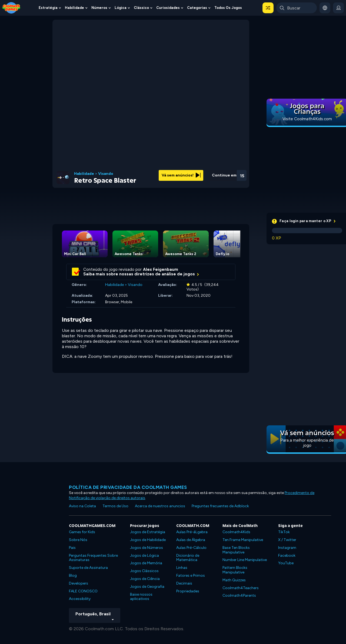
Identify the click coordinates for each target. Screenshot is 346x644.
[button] (268, 8)
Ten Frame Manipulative (243, 540)
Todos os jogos (228, 8)
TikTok (284, 532)
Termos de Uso (115, 506)
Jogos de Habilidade (148, 540)
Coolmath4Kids (236, 532)
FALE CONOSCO (83, 591)
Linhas (182, 568)
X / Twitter (287, 540)
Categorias (197, 8)
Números (99, 8)
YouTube (286, 563)
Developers (79, 583)
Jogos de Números (147, 548)
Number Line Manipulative (245, 560)
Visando (106, 174)
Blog (73, 575)
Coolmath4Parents (239, 595)
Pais (72, 548)
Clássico (141, 8)
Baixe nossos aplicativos (141, 597)
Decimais (184, 583)
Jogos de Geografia (147, 587)
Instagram (287, 548)
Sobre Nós (78, 540)
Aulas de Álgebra (191, 540)
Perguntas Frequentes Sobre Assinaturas (93, 558)
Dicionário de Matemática (188, 558)
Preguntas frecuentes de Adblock (220, 506)
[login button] (338, 8)
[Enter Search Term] (297, 8)
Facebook (287, 555)
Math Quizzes (234, 580)
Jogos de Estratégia (148, 532)
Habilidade (74, 8)
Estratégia (48, 8)
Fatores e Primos (191, 575)
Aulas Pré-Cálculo (191, 548)
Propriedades (188, 591)
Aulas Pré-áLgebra (192, 532)
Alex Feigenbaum (161, 269)
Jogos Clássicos (144, 571)
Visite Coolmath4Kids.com (307, 119)
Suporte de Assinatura (88, 568)
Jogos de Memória (146, 563)
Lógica (121, 8)
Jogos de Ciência (145, 579)
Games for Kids (82, 532)
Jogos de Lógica (144, 555)
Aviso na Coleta (82, 506)
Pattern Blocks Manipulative (235, 570)
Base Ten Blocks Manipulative (236, 550)
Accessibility (80, 599)
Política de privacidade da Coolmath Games (128, 487)
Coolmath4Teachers (241, 588)
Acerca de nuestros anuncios (160, 506)
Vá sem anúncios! (181, 175)
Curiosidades (168, 8)
